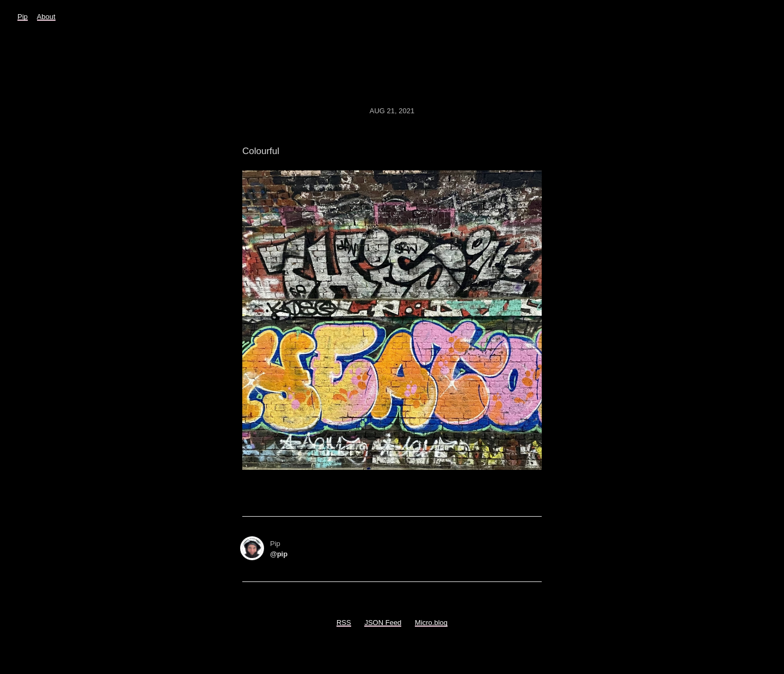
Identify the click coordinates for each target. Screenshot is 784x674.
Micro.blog (431, 623)
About (46, 17)
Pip (23, 17)
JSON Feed (383, 623)
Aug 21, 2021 (392, 111)
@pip (279, 554)
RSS (344, 623)
